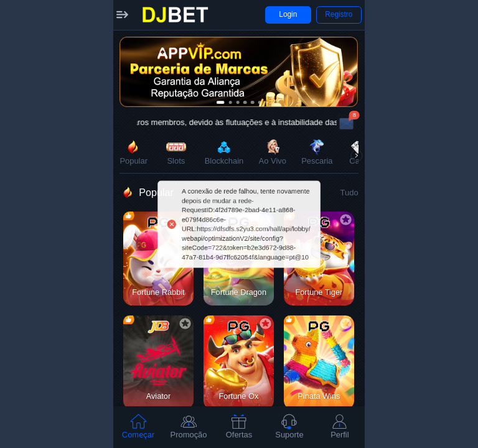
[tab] (138, 427)
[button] (122, 15)
